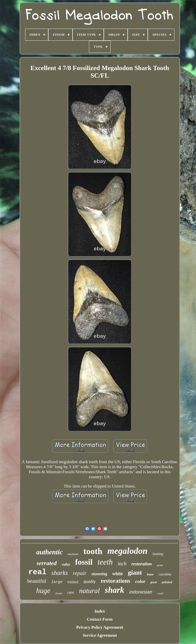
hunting (158, 554)
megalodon (127, 551)
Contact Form (100, 619)
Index (100, 611)
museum (73, 554)
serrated (47, 563)
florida (59, 593)
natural (89, 591)
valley (66, 565)
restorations (115, 581)
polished (167, 582)
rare (71, 592)
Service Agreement (100, 635)
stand (160, 593)
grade (160, 565)
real (37, 572)
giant (135, 573)
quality (90, 582)
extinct (73, 582)
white (118, 574)
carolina (165, 574)
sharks (60, 573)
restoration (142, 564)
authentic (49, 552)
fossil (84, 562)
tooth (93, 551)
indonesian (141, 592)
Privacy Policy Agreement (100, 627)
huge (43, 591)
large (57, 582)
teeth (105, 562)
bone (150, 574)
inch (122, 564)
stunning (99, 574)
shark (114, 590)
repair (80, 573)
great (153, 582)
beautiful (37, 581)
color (140, 581)
